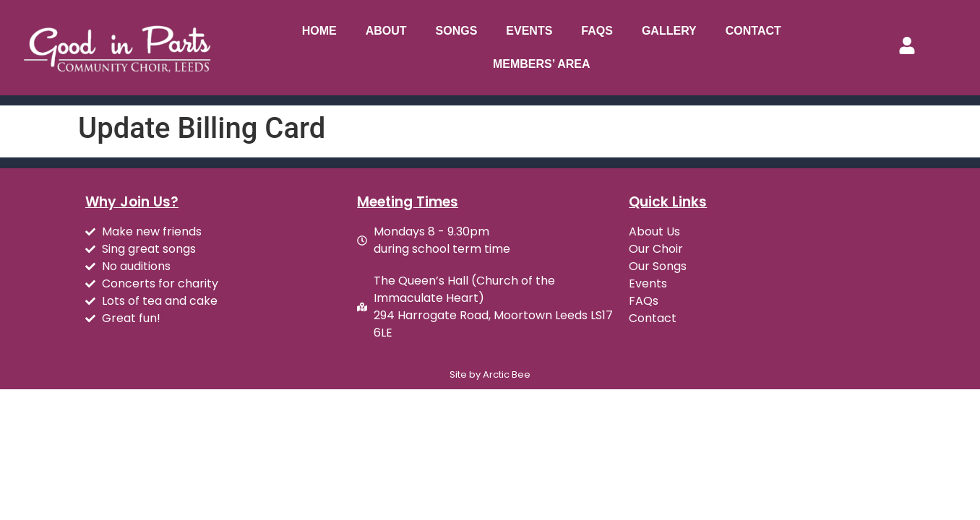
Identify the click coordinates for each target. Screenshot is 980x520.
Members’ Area (542, 64)
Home (319, 31)
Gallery (669, 31)
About (386, 31)
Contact (753, 31)
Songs (457, 31)
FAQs (597, 31)
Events (529, 31)
